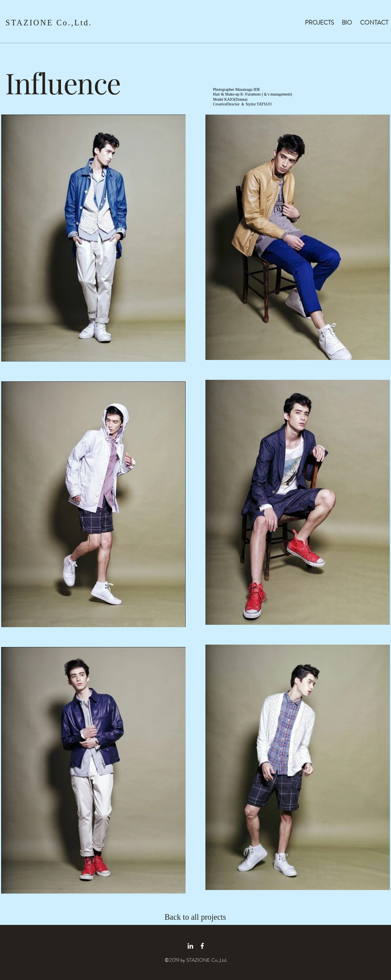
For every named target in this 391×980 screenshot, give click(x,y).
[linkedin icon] (190, 946)
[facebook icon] (202, 946)
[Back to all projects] (200, 917)
